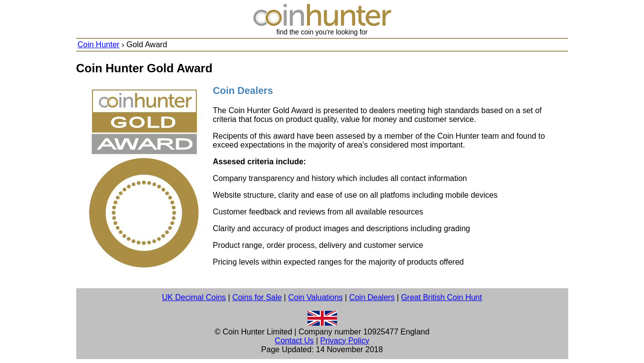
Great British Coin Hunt (442, 297)
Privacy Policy (345, 341)
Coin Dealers (372, 297)
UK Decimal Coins (194, 297)
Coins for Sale (257, 297)
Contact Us (294, 341)
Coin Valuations (316, 297)
